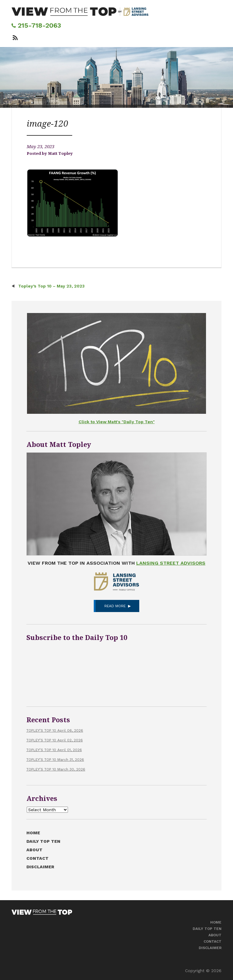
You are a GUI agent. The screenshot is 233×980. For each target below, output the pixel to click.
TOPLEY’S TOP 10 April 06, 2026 (55, 730)
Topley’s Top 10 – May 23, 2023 (51, 286)
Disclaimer (40, 867)
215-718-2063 (36, 25)
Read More (115, 606)
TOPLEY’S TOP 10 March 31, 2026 (55, 760)
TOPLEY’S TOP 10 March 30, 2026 (56, 769)
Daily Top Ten (43, 841)
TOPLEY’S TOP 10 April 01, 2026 (54, 750)
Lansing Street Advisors (171, 563)
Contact (37, 858)
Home (33, 833)
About (34, 850)
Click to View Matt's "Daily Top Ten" (117, 422)
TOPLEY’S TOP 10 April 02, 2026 (55, 740)
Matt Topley (60, 153)
